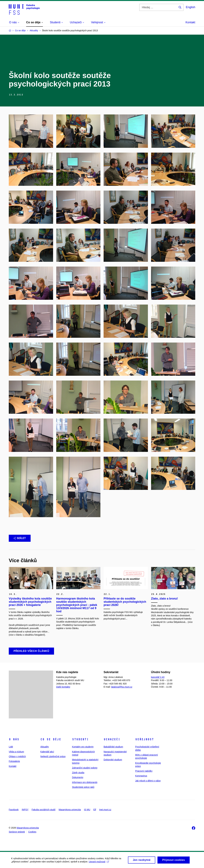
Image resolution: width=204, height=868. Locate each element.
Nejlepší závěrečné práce (53, 756)
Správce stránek (17, 832)
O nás (14, 739)
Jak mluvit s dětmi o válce (148, 781)
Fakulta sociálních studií (44, 810)
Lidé (11, 747)
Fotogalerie (14, 761)
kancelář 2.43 (158, 677)
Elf (95, 810)
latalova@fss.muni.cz (122, 687)
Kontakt (190, 22)
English (191, 7)
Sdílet (20, 538)
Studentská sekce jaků (83, 787)
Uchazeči (112, 739)
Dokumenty (78, 777)
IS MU (87, 810)
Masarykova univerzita (70, 810)
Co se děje (51, 739)
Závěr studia (78, 773)
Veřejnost (144, 739)
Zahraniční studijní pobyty (85, 768)
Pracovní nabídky (144, 771)
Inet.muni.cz (105, 810)
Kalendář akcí (47, 752)
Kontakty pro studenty (83, 747)
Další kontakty (63, 687)
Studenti (80, 739)
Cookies (32, 832)
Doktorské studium (113, 760)
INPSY (25, 810)
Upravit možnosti (99, 863)
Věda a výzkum (16, 752)
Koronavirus (141, 776)
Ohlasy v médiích (17, 756)
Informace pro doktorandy (85, 782)
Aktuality (45, 747)
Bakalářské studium (113, 747)
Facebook (14, 810)
